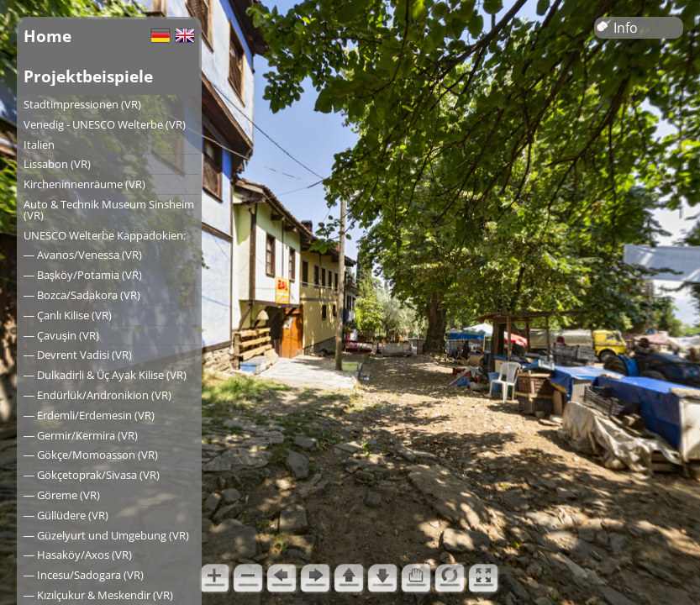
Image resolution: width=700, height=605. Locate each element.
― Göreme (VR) (62, 495)
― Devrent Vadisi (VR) (78, 355)
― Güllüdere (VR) (66, 515)
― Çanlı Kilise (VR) (68, 315)
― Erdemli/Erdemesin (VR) (89, 415)
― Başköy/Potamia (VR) (83, 275)
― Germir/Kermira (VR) (81, 435)
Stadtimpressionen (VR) (82, 104)
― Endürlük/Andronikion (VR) (97, 395)
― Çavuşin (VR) (61, 335)
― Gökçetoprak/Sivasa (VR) (92, 475)
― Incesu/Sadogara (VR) (84, 575)
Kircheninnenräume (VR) (84, 184)
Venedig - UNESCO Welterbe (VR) (105, 124)
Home (47, 36)
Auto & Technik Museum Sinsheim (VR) (109, 210)
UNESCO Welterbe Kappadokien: (105, 235)
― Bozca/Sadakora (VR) (82, 295)
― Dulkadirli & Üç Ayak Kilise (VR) (105, 375)
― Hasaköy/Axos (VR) (78, 555)
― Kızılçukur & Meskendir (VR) (98, 595)
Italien (39, 145)
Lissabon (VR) (57, 164)
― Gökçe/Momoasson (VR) (91, 455)
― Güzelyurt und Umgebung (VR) (106, 535)
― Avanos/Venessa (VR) (83, 255)
